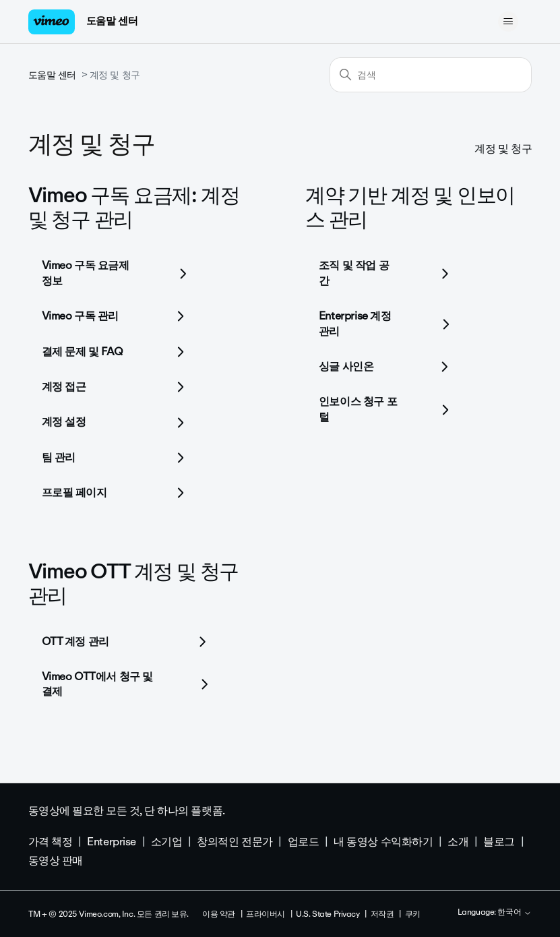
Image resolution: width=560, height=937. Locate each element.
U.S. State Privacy (328, 914)
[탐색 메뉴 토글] (508, 22)
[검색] (431, 75)
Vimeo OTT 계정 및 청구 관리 (134, 583)
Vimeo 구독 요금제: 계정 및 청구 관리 (134, 207)
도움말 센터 (112, 21)
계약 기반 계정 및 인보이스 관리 (410, 207)
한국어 (515, 913)
